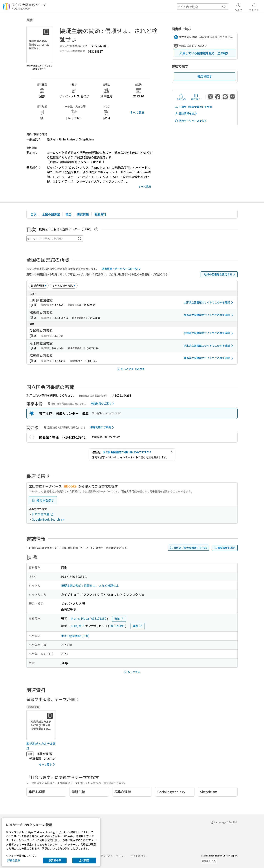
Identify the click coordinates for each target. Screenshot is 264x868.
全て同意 (84, 860)
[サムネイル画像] (42, 725)
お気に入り (181, 97)
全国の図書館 (51, 214)
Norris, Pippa (80, 618)
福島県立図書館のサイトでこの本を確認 (209, 315)
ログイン (254, 7)
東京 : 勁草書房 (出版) (75, 636)
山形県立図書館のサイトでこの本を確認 (209, 303)
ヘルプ (238, 7)
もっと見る (48, 764)
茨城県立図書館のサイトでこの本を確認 (209, 333)
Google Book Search (48, 519)
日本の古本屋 (43, 514)
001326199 (117, 626)
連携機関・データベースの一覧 (122, 269)
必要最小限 (55, 860)
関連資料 (100, 214)
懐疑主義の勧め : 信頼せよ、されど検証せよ (90, 585)
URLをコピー (196, 97)
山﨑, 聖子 (78, 626)
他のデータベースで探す (191, 121)
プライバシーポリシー (113, 856)
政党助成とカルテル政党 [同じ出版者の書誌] (41, 746)
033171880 (99, 618)
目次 (34, 214)
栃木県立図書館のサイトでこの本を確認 (209, 346)
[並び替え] (39, 285)
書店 (68, 214)
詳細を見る (14, 860)
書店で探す (205, 76)
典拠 (119, 619)
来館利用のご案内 (103, 404)
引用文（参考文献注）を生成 (193, 107)
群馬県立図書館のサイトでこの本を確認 (209, 358)
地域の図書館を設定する (220, 274)
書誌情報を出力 (186, 113)
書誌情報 (83, 214)
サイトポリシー (139, 856)
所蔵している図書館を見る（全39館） (205, 53)
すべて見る (137, 112)
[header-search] (202, 7)
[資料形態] (64, 285)
